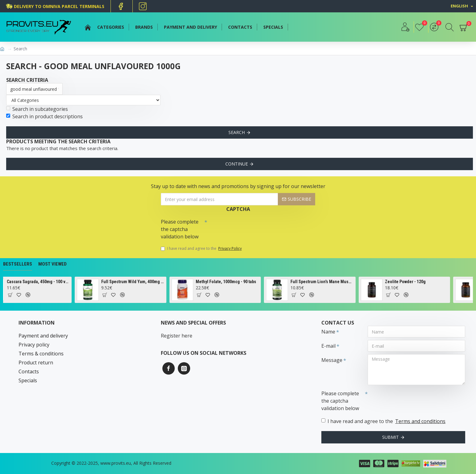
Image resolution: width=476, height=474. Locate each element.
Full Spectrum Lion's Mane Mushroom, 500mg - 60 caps (333, 282)
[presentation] (250, 227)
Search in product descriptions (44, 116)
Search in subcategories (37, 109)
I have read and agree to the (202, 249)
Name (328, 332)
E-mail (328, 346)
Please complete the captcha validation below (180, 229)
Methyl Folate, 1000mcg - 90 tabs (238, 282)
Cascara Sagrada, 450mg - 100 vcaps (50, 282)
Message (332, 360)
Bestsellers (18, 264)
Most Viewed (52, 264)
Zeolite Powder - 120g (417, 282)
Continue (237, 164)
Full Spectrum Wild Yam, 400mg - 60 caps (144, 282)
